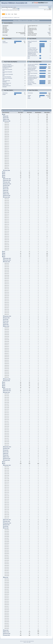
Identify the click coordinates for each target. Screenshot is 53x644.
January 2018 (7, 381)
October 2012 (7, 521)
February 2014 (7, 459)
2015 (4, 386)
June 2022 (6, 189)
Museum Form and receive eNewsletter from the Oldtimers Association (33, 53)
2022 (4, 177)
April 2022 (6, 192)
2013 (4, 462)
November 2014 (8, 391)
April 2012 (6, 630)
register (15, 7)
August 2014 (7, 449)
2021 (4, 252)
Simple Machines (31, 641)
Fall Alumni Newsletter (7, 77)
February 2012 (7, 634)
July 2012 (6, 526)
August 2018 (7, 318)
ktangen (4, 41)
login (12, 7)
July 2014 (6, 450)
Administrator (5, 43)
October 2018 (7, 262)
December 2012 (8, 465)
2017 (4, 382)
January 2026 (7, 171)
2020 (4, 253)
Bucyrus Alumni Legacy (32, 51)
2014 (4, 387)
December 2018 (8, 258)
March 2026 (7, 119)
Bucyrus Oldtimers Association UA (14, 3)
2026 (29, 58)
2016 (4, 384)
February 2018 (7, 379)
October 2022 (7, 182)
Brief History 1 (31, 81)
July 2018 (6, 320)
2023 (29, 44)
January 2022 (7, 197)
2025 (29, 47)
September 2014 (8, 447)
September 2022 (8, 184)
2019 (4, 255)
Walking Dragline (31, 82)
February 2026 (7, 121)
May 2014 (6, 454)
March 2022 (7, 194)
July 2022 (6, 187)
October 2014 (7, 392)
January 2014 (7, 460)
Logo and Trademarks (32, 48)
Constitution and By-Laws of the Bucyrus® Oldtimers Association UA (8, 67)
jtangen (49, 32)
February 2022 (7, 196)
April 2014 (6, 455)
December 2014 (8, 389)
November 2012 (8, 520)
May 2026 (6, 116)
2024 (29, 45)
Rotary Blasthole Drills (32, 76)
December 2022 (8, 179)
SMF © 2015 (26, 641)
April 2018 (6, 325)
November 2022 (8, 181)
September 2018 (8, 316)
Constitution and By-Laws (33, 49)
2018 (4, 257)
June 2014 (6, 452)
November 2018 (8, 260)
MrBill (29, 97)
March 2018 (7, 326)
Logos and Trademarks (7, 64)
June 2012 (6, 528)
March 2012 (7, 632)
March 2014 (7, 457)
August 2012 (7, 525)
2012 (4, 464)
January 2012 (7, 635)
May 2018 (6, 323)
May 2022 (6, 191)
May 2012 (6, 577)
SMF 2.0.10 (22, 641)
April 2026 (6, 118)
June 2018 (6, 321)
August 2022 (7, 186)
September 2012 (8, 523)
